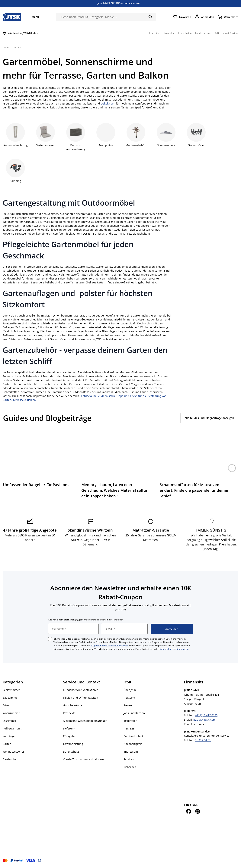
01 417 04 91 (203, 740)
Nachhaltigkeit (133, 744)
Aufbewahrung (12, 728)
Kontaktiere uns (194, 724)
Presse (128, 705)
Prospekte (69, 713)
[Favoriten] (182, 17)
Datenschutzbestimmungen (174, 649)
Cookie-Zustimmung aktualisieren (84, 759)
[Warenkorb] (228, 17)
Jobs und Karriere (135, 713)
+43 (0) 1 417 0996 (206, 715)
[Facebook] (188, 811)
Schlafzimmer (11, 690)
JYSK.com (129, 698)
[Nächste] (232, 468)
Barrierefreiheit (133, 736)
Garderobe (9, 759)
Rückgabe (69, 736)
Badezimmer (11, 698)
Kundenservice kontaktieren (81, 690)
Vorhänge (9, 736)
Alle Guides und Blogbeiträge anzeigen (209, 418)
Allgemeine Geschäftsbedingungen (109, 646)
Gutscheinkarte (73, 705)
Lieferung (69, 728)
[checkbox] (50, 639)
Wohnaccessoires (14, 752)
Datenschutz (71, 752)
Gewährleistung (73, 744)
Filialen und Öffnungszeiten (81, 698)
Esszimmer (10, 721)
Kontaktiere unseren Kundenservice (207, 736)
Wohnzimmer (11, 713)
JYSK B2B (129, 728)
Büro (6, 705)
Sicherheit (130, 767)
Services (129, 759)
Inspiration (130, 721)
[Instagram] (198, 811)
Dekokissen (108, 103)
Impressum (131, 752)
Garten (7, 744)
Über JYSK (130, 690)
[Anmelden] (204, 17)
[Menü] (32, 17)
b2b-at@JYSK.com (204, 720)
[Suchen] (150, 17)
